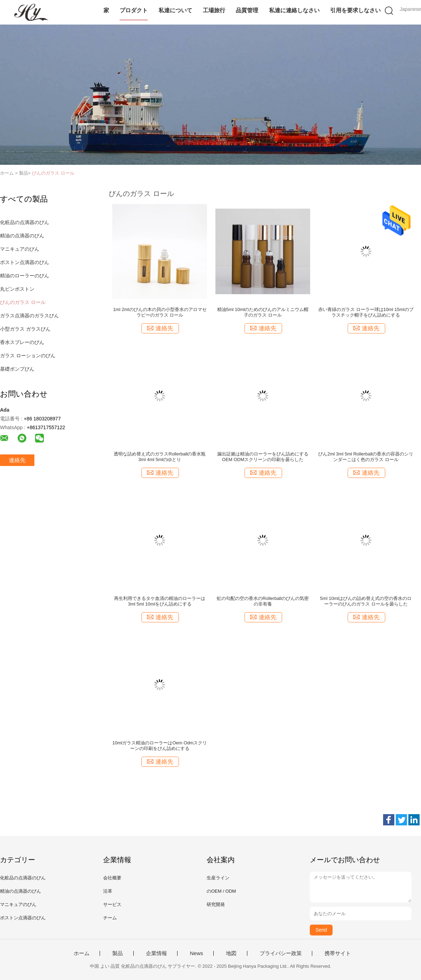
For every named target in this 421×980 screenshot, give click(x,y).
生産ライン (218, 878)
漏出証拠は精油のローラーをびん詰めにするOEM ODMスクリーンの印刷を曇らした (263, 457)
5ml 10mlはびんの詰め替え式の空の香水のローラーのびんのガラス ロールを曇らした (366, 601)
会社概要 (112, 878)
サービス (112, 904)
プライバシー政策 (281, 953)
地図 (231, 953)
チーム (110, 918)
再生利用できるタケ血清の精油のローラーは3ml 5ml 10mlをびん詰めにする (160, 601)
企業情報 (156, 953)
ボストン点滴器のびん (25, 262)
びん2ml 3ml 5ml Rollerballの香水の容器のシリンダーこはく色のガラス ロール (366, 457)
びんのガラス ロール (53, 173)
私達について (175, 10)
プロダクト (134, 10)
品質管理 (247, 10)
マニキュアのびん (20, 249)
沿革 (108, 891)
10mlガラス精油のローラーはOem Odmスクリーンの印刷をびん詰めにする (160, 746)
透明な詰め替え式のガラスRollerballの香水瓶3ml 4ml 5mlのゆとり (160, 457)
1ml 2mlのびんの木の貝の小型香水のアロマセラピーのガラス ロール (160, 312)
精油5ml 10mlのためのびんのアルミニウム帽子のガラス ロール (263, 312)
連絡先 (17, 460)
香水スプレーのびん (22, 342)
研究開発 (216, 904)
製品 (118, 953)
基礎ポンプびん (17, 369)
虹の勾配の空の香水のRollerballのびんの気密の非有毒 (263, 601)
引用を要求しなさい (355, 10)
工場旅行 (214, 10)
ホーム (82, 953)
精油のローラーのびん (25, 276)
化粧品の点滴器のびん (25, 222)
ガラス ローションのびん (28, 356)
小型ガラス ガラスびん (25, 329)
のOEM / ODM (221, 891)
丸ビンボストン (17, 289)
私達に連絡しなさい (294, 10)
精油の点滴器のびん (22, 236)
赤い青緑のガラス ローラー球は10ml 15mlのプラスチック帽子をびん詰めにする (366, 312)
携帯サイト (338, 953)
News (196, 953)
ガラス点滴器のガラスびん (29, 316)
